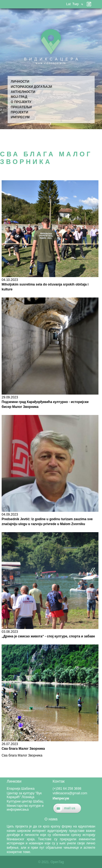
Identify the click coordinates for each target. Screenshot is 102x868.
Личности (20, 82)
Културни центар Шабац (25, 801)
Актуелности (23, 92)
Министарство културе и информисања (25, 808)
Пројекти (20, 112)
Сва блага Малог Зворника (23, 749)
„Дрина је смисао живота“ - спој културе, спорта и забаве (48, 636)
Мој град (19, 97)
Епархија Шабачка (21, 789)
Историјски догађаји (32, 87)
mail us (70, 808)
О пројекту (21, 102)
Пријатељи (21, 107)
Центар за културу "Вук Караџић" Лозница (24, 795)
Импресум (20, 117)
